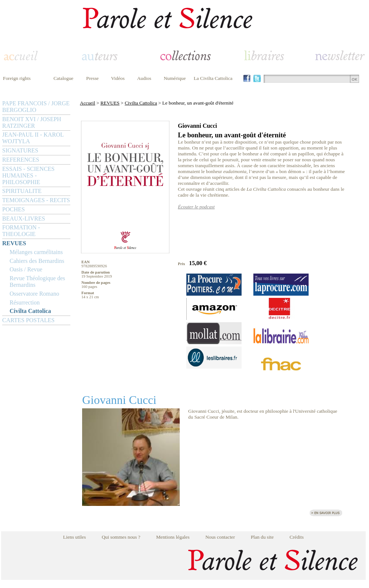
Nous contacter (220, 537)
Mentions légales (173, 537)
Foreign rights (17, 78)
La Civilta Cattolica (213, 78)
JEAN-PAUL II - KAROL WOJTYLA (33, 138)
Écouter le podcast (196, 207)
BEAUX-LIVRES (24, 219)
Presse (92, 78)
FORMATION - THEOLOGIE (21, 231)
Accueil (87, 103)
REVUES (14, 243)
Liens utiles (74, 537)
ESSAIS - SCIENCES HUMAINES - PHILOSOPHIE (28, 175)
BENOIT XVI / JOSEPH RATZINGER (32, 122)
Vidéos (118, 78)
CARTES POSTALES (28, 320)
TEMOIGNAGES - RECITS (36, 200)
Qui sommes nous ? (121, 537)
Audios (144, 78)
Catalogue (63, 78)
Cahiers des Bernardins (37, 261)
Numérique (175, 78)
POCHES (13, 209)
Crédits (297, 537)
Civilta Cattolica (30, 311)
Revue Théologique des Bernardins (37, 281)
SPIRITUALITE (22, 191)
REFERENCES (21, 160)
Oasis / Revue (26, 269)
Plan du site (262, 537)
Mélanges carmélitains (36, 252)
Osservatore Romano (34, 294)
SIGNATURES (20, 150)
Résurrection (25, 302)
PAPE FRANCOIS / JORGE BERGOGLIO (36, 107)
